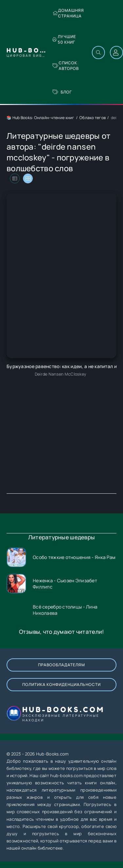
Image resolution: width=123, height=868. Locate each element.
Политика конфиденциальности (61, 684)
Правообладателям (61, 665)
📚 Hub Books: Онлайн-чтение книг (41, 118)
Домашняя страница (68, 13)
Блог (62, 92)
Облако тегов (92, 118)
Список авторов (66, 66)
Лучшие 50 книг (64, 39)
